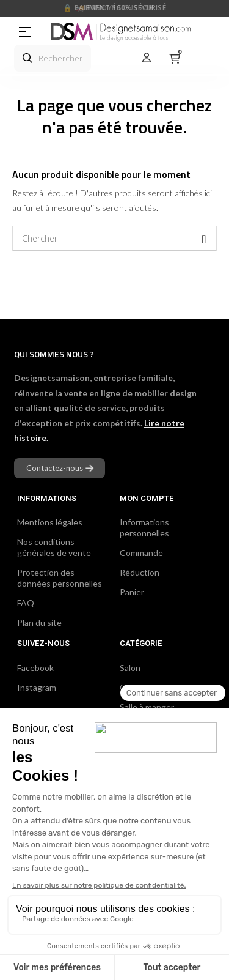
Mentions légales (50, 522)
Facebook (35, 668)
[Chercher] (114, 239)
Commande (141, 553)
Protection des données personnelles (60, 578)
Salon (130, 668)
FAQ (26, 603)
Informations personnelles (144, 528)
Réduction (140, 572)
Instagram (37, 687)
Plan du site (39, 622)
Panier (132, 592)
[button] (60, 468)
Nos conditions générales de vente (54, 547)
